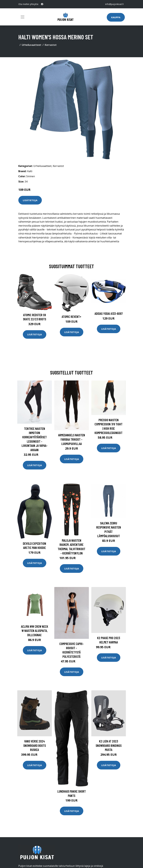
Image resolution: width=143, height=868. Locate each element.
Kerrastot (51, 45)
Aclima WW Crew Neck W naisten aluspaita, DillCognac (35, 631)
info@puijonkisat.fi (114, 4)
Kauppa (116, 17)
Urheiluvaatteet (32, 45)
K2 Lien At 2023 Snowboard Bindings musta (109, 745)
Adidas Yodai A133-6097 (109, 313)
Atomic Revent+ (71, 317)
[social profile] (42, 4)
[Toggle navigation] (23, 17)
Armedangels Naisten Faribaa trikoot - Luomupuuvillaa (72, 439)
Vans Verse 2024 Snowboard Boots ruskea (35, 745)
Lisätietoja (30, 200)
